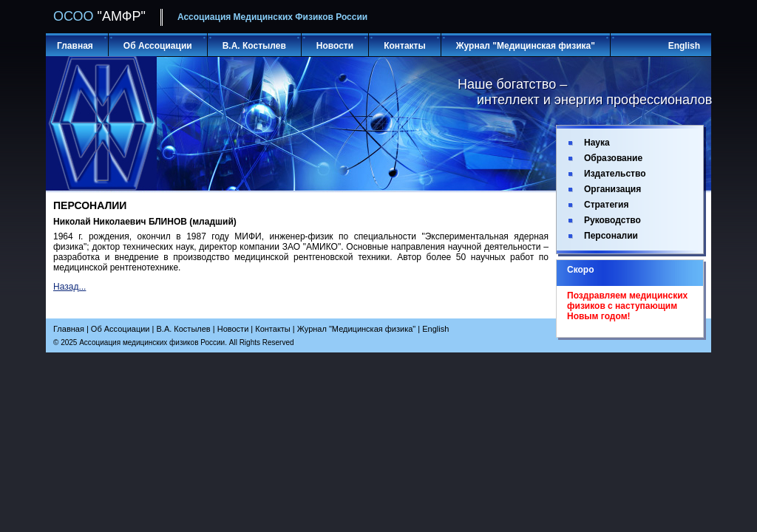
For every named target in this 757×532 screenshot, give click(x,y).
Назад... (69, 287)
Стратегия (606, 205)
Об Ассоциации (158, 46)
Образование (613, 158)
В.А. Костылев (254, 46)
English (684, 46)
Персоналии (611, 236)
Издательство (615, 174)
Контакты (405, 46)
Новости (335, 46)
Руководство (612, 220)
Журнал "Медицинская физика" (526, 46)
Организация (612, 189)
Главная (75, 46)
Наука (597, 143)
